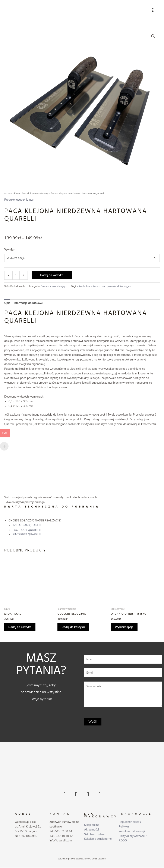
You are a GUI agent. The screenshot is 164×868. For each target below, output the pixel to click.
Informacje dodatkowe (28, 303)
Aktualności (92, 830)
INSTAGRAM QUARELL (27, 525)
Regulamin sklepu (130, 822)
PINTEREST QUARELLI (27, 535)
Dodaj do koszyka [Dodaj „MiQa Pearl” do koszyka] (20, 627)
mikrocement (98, 286)
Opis (7, 303)
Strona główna (13, 194)
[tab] (7, 303)
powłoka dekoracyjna (119, 286)
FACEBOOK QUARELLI (27, 530)
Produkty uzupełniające (37, 194)
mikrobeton (83, 286)
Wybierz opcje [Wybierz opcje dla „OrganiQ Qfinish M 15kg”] (124, 627)
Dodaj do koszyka (52, 275)
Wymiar (10, 249)
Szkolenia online (94, 834)
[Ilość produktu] (16, 276)
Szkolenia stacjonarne (98, 839)
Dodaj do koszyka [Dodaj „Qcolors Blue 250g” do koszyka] (73, 627)
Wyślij (93, 722)
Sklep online (92, 825)
